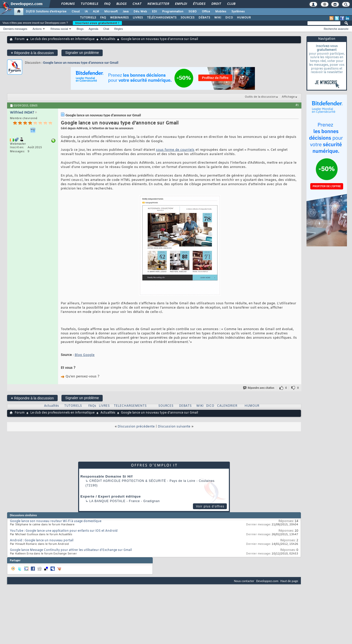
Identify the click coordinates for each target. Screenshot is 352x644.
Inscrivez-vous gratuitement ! (97, 23)
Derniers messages (15, 29)
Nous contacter (244, 581)
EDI (155, 12)
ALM (96, 12)
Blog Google (85, 355)
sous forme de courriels (175, 150)
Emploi (181, 4)
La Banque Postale (107, 501)
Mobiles (221, 12)
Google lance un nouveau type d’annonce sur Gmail (81, 63)
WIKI (218, 18)
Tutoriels (89, 4)
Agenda (93, 29)
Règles (119, 29)
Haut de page (289, 581)
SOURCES (188, 18)
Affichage (288, 97)
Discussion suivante (174, 427)
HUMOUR (244, 18)
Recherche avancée (336, 29)
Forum (20, 39)
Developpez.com (267, 581)
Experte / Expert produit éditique (111, 496)
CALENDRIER (227, 406)
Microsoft (111, 12)
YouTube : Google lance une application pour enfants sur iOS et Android (64, 531)
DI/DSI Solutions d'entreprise (46, 12)
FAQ (107, 4)
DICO (229, 18)
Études (199, 4)
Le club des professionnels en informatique (62, 39)
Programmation (173, 12)
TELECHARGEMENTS (130, 406)
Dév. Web (140, 12)
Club (231, 4)
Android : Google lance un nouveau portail (42, 541)
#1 (297, 105)
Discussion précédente (136, 427)
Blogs (121, 4)
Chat (137, 4)
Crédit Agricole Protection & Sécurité (128, 481)
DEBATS (185, 406)
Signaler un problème (82, 53)
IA (86, 12)
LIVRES (138, 18)
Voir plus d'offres (210, 506)
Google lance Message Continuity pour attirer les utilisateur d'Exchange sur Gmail (71, 550)
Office (206, 12)
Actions (37, 29)
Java (126, 12)
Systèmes (238, 12)
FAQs (92, 406)
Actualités (108, 39)
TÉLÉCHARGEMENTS (162, 18)
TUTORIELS (88, 18)
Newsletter (158, 4)
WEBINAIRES (119, 18)
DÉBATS (204, 18)
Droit (216, 4)
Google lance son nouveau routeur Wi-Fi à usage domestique (56, 521)
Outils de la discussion (260, 97)
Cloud (76, 12)
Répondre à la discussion (32, 53)
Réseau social (59, 29)
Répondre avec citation (259, 388)
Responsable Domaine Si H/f (107, 476)
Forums (68, 4)
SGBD (193, 12)
